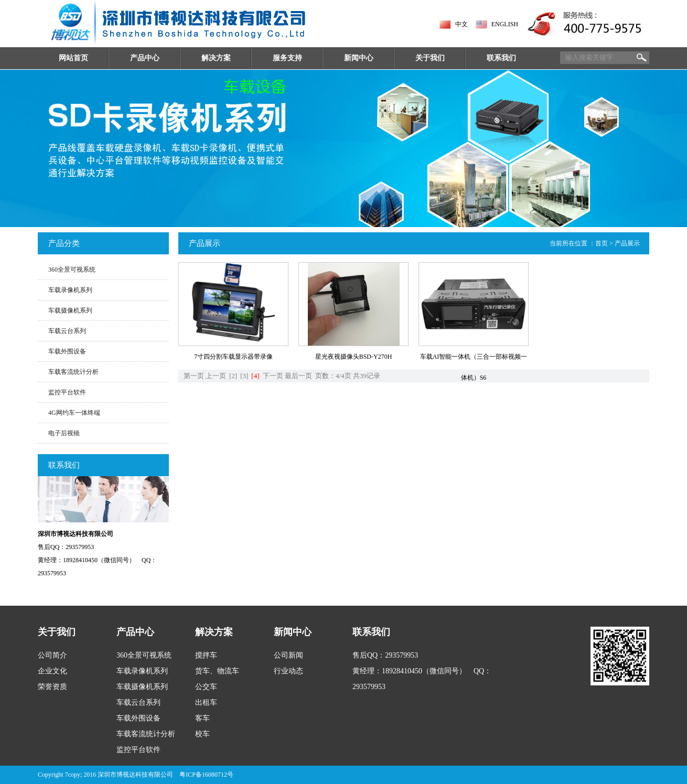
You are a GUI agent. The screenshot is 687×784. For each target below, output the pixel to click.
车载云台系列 (67, 331)
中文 (461, 24)
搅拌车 (206, 655)
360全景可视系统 (72, 270)
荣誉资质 (52, 687)
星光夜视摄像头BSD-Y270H (354, 357)
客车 (202, 718)
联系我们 (501, 58)
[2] (233, 376)
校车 (202, 734)
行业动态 (288, 671)
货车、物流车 (217, 671)
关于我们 (430, 58)
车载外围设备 (67, 351)
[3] (244, 376)
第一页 (194, 376)
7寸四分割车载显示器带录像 (233, 357)
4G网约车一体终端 (74, 413)
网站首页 (73, 58)
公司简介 (52, 655)
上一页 (216, 376)
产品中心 (145, 58)
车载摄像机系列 (70, 310)
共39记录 (367, 376)
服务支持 (287, 58)
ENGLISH (505, 24)
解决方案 (216, 58)
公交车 (206, 687)
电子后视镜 (64, 433)
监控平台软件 (67, 392)
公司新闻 (288, 655)
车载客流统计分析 (73, 372)
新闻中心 (359, 58)
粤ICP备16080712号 (206, 775)
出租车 (206, 702)
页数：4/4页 (333, 376)
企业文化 (52, 671)
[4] (255, 376)
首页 (602, 243)
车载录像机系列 (70, 290)
